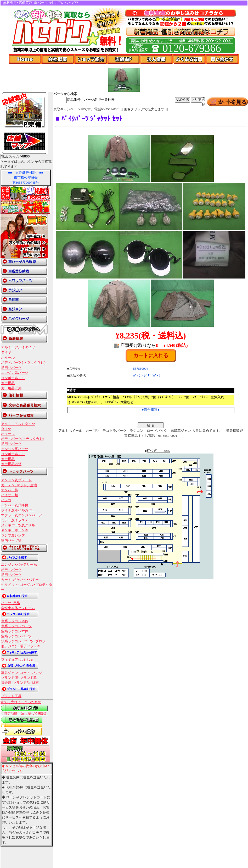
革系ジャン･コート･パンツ (22, 673)
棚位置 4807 (159, 451)
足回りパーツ (11, 368)
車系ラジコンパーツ (16, 626)
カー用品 (8, 383)
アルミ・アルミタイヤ (18, 347)
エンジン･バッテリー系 (19, 565)
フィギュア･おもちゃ (17, 660)
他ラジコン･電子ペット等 (21, 646)
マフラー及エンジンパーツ (21, 515)
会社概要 (58, 59)
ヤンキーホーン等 (15, 530)
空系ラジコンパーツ (16, 636)
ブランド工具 (11, 696)
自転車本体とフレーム (18, 608)
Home (25, 59)
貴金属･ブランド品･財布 (20, 683)
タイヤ (6, 352)
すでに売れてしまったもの (21, 702)
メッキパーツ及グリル (18, 525)
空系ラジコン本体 (15, 631)
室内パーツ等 (11, 541)
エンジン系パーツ (15, 373)
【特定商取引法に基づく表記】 (24, 714)
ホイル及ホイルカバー (18, 510)
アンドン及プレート (16, 480)
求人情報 (157, 59)
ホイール (8, 358)
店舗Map (124, 59)
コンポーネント (13, 378)
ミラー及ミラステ (15, 520)
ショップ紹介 (91, 59)
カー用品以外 (11, 388)
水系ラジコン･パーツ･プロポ (23, 641)
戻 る (151, 425)
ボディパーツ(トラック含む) (24, 363)
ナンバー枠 (10, 490)
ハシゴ (6, 500)
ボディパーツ (11, 570)
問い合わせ (222, 59)
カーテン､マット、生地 (19, 485)
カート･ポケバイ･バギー (20, 580)
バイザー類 (10, 495)
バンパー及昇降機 (15, 505)
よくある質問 (190, 59)
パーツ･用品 (10, 603)
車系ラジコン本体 (15, 621)
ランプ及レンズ (13, 536)
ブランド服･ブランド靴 (19, 678)
